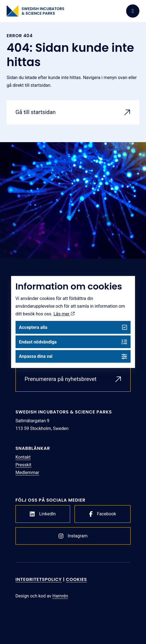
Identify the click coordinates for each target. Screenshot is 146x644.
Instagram (73, 536)
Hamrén (60, 596)
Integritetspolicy (39, 579)
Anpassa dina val (73, 356)
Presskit (23, 465)
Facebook (103, 514)
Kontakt (23, 457)
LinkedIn (43, 514)
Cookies (76, 579)
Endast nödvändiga (73, 342)
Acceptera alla (73, 327)
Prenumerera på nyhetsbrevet (61, 379)
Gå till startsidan (36, 112)
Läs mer (64, 314)
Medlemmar (27, 473)
